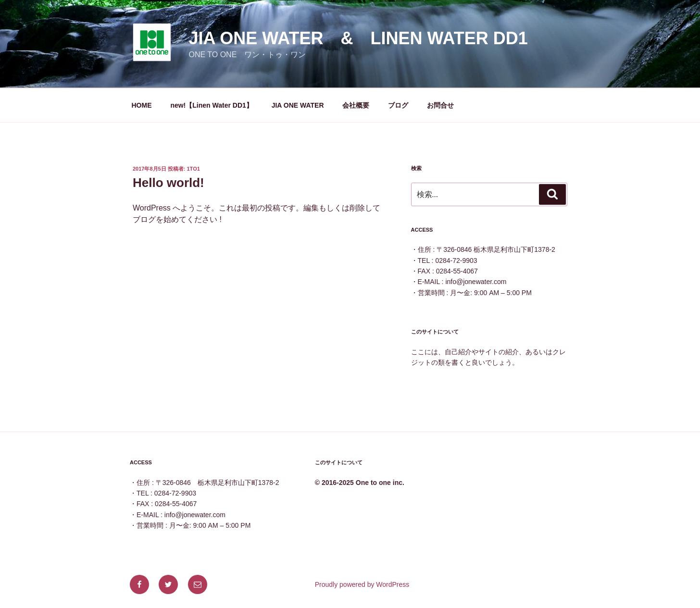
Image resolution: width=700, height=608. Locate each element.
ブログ (398, 105)
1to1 (194, 169)
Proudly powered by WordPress (362, 584)
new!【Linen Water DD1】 (211, 105)
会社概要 (356, 105)
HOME (142, 105)
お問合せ (440, 105)
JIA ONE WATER (298, 105)
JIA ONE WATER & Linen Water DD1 (358, 38)
